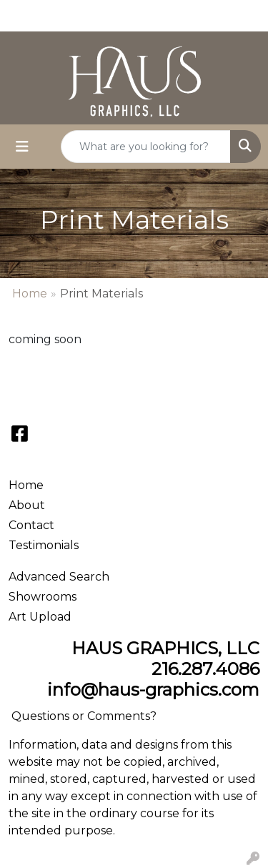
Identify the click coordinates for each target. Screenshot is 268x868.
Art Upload (40, 617)
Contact (31, 525)
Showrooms (43, 597)
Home (30, 294)
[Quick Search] (146, 147)
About (27, 505)
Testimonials (44, 545)
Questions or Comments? (84, 716)
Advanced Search (59, 577)
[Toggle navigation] (22, 147)
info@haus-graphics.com (153, 690)
